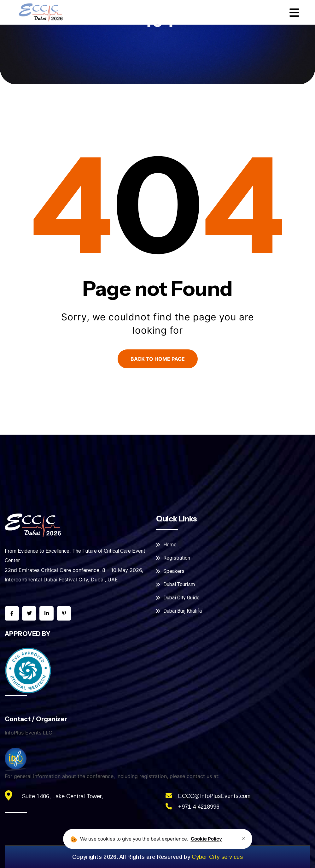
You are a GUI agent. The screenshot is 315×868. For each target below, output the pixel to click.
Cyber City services (217, 857)
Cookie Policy (206, 839)
